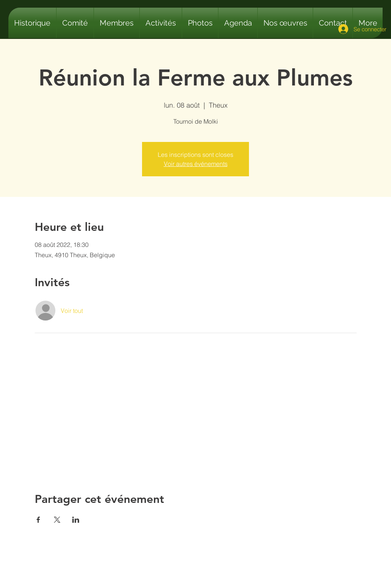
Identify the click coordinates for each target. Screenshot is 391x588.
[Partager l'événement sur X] (57, 520)
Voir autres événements (196, 164)
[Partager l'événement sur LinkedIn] (76, 520)
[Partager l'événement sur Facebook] (38, 520)
